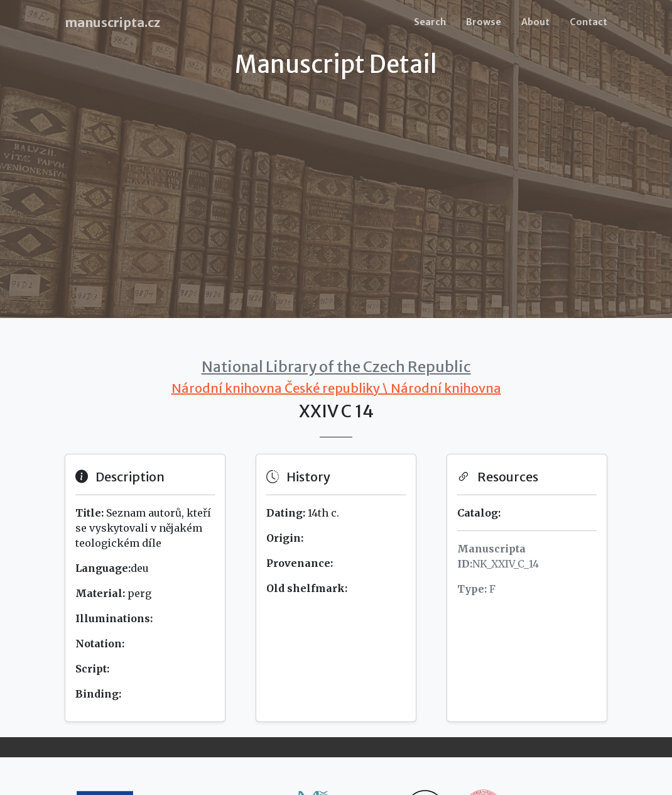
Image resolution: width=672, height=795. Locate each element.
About (535, 22)
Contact (588, 22)
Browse (484, 22)
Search (430, 22)
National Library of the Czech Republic (336, 367)
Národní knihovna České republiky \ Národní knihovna (336, 388)
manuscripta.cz (112, 22)
